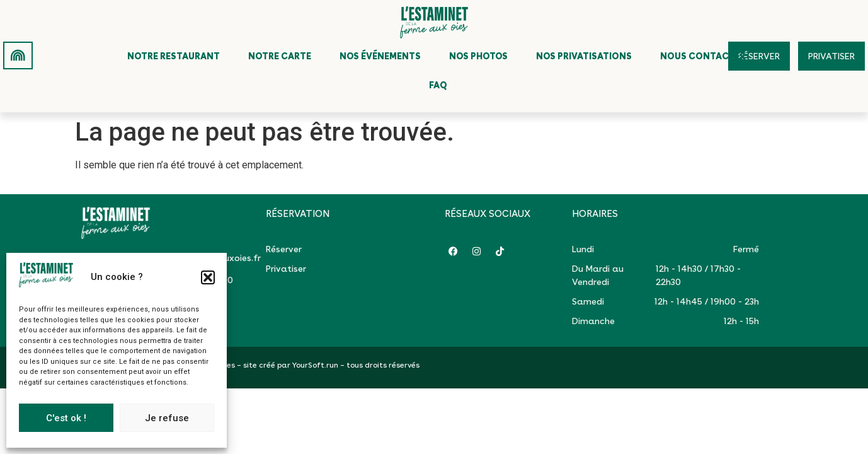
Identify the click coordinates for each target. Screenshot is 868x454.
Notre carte (280, 56)
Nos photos (478, 56)
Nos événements (380, 56)
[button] (208, 277)
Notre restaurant (174, 56)
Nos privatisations (584, 56)
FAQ (438, 85)
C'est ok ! (66, 418)
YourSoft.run (315, 365)
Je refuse (167, 418)
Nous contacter (703, 56)
